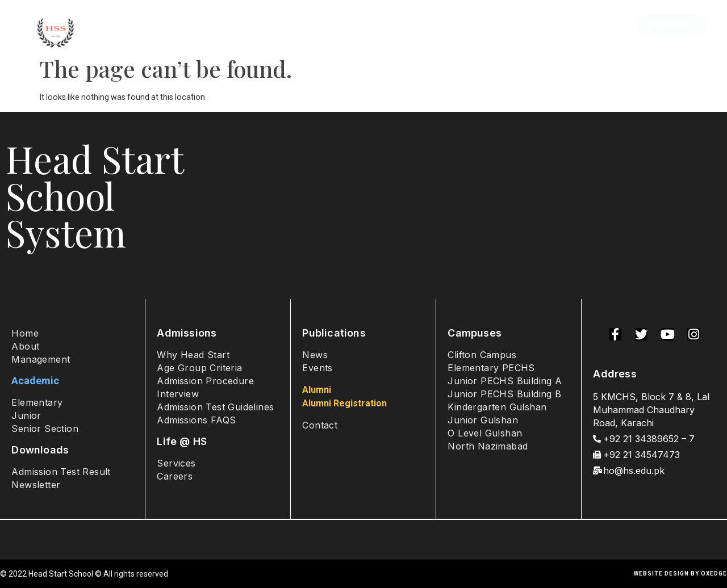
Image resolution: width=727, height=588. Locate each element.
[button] (672, 25)
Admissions (231, 25)
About (172, 25)
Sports (497, 25)
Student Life (445, 26)
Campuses (383, 25)
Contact (599, 25)
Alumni (546, 25)
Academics (307, 25)
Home (126, 25)
